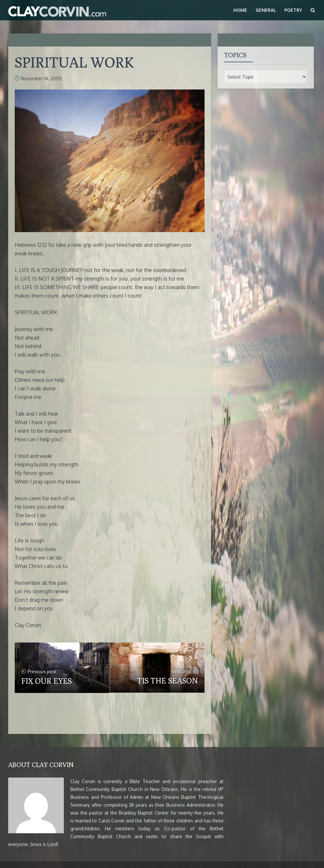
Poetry (293, 10)
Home (240, 10)
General (266, 10)
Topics (235, 55)
